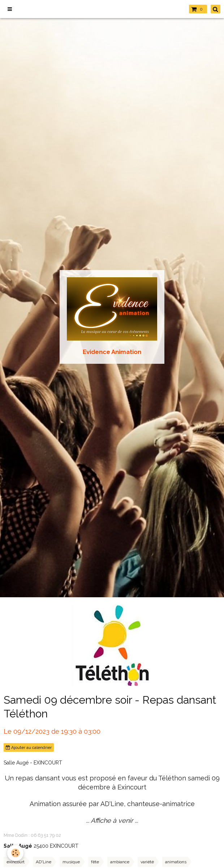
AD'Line (44, 862)
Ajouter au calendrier (29, 747)
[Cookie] (15, 853)
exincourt (16, 862)
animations (176, 862)
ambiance (120, 862)
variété (147, 862)
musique (71, 862)
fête (95, 862)
